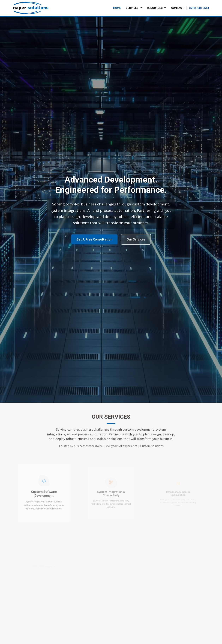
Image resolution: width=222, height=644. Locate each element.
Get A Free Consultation (94, 239)
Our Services (136, 239)
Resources (155, 8)
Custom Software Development (44, 494)
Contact (177, 8)
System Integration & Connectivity (111, 494)
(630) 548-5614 (199, 8)
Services (132, 8)
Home (117, 8)
